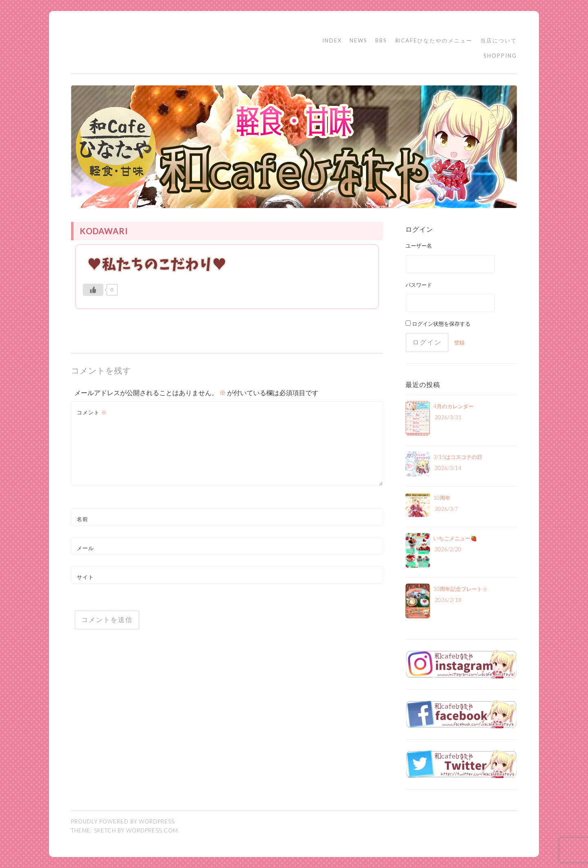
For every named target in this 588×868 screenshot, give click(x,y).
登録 (459, 342)
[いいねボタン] (93, 290)
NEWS (359, 40)
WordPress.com (152, 830)
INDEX (332, 40)
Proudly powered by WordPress (123, 821)
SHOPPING (500, 56)
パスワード (419, 285)
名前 (82, 519)
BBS (381, 40)
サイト (85, 577)
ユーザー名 (419, 246)
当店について (499, 40)
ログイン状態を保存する (438, 324)
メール (85, 548)
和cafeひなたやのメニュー (434, 40)
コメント (92, 412)
